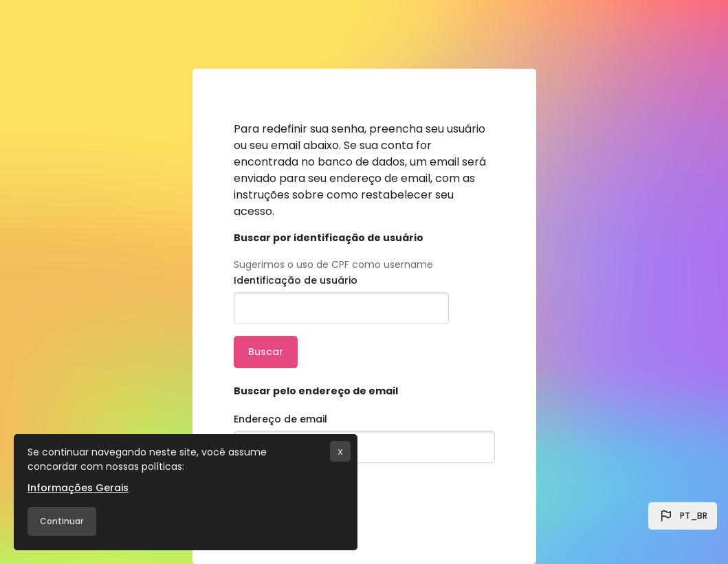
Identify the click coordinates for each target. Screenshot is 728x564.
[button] (683, 516)
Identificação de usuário (296, 280)
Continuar (62, 521)
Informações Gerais (78, 488)
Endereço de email (280, 419)
